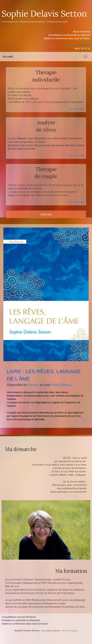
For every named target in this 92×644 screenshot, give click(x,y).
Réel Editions (62, 385)
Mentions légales (70, 631)
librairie (33, 385)
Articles (46, 214)
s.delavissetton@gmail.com (76, 45)
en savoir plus (77, 109)
